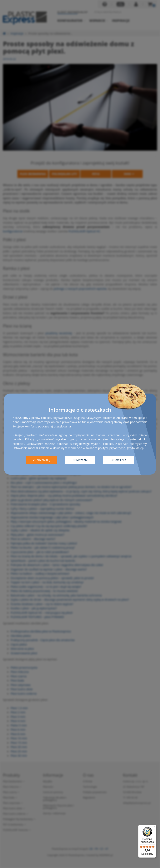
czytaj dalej (135, 448)
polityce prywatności (112, 448)
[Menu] (154, 827)
